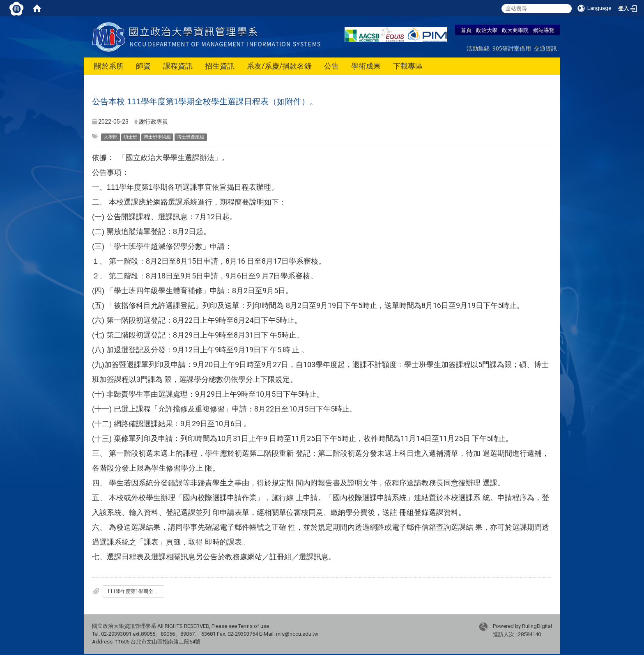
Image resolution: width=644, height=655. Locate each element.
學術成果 (366, 66)
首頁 (466, 30)
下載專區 (408, 66)
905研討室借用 (512, 48)
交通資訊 (545, 48)
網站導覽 (544, 30)
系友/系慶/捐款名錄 (279, 66)
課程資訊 (178, 66)
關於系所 (109, 66)
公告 (331, 66)
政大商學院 (515, 30)
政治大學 (487, 30)
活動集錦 (478, 48)
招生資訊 (220, 66)
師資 (143, 66)
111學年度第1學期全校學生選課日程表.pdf (136, 591)
